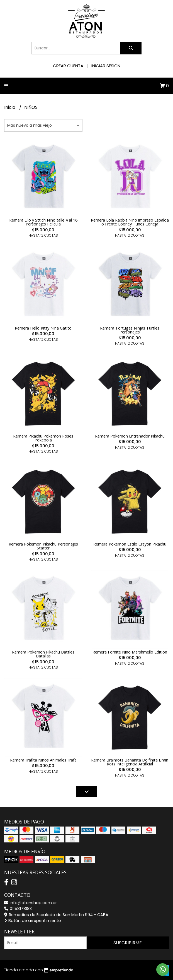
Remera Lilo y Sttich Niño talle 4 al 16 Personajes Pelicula (43, 222)
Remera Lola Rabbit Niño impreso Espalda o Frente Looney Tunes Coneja (130, 222)
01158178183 (18, 909)
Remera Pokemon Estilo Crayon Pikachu (130, 544)
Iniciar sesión (106, 66)
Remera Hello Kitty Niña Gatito (43, 328)
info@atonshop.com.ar (31, 903)
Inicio (10, 107)
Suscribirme (128, 943)
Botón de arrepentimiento (33, 921)
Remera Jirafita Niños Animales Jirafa (43, 760)
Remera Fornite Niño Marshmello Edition (130, 652)
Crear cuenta (68, 66)
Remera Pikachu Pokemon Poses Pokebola (43, 438)
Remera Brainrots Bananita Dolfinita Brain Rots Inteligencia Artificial (130, 762)
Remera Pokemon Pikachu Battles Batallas (43, 654)
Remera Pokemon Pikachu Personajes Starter (43, 546)
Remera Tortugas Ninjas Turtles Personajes (130, 330)
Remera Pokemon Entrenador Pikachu (130, 436)
